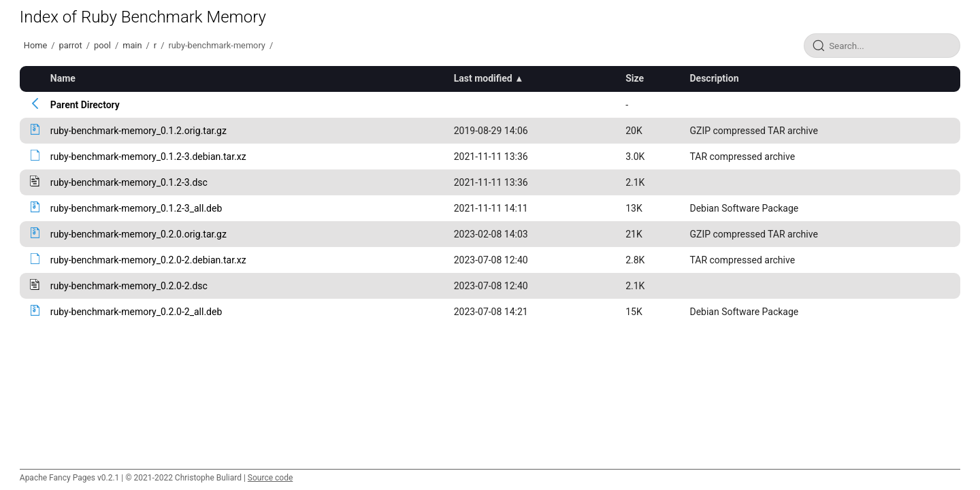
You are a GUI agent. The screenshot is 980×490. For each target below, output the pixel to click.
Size (635, 78)
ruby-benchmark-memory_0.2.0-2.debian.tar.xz (148, 260)
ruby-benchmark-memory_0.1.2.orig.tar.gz (138, 131)
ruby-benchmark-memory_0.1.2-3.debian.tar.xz (148, 157)
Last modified (483, 78)
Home (35, 45)
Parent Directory (85, 105)
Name (63, 78)
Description (714, 78)
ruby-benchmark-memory (216, 45)
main (132, 45)
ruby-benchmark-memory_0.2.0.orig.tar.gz (138, 234)
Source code (270, 478)
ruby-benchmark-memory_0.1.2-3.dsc (129, 182)
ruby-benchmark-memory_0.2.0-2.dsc (129, 286)
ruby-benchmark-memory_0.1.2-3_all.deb (136, 208)
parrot (71, 45)
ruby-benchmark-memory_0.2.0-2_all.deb (136, 312)
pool (102, 45)
